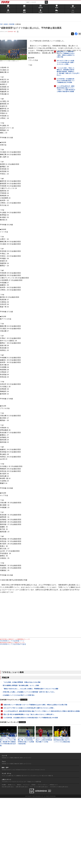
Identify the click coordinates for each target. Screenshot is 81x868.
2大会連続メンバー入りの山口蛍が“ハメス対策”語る (19, 723)
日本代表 (4, 828)
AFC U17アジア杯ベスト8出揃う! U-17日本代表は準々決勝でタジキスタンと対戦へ (26, 739)
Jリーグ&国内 (10, 828)
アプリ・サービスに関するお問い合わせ (39, 857)
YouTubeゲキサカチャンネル (8, 840)
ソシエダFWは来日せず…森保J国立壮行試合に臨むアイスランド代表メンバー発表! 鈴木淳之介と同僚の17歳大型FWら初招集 (27, 744)
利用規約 (33, 855)
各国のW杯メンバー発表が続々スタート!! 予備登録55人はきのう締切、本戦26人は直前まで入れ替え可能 (27, 733)
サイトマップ (26, 855)
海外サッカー (23, 828)
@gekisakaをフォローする (64, 120)
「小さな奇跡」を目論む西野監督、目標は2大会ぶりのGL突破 (22, 705)
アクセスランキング (16, 852)
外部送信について (54, 855)
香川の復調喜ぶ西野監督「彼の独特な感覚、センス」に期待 (22, 709)
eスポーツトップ (28, 846)
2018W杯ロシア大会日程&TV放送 (14, 667)
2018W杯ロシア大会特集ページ (13, 664)
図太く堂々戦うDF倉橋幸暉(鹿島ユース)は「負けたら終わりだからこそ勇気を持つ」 (27, 749)
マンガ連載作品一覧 (18, 846)
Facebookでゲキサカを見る (64, 124)
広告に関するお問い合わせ (8, 857)
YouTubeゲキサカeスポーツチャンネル (25, 840)
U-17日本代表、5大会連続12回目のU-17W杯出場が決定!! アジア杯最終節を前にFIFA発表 (27, 755)
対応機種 (4, 855)
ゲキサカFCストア (6, 852)
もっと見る (25, 727)
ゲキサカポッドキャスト (40, 840)
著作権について (11, 855)
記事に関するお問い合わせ (22, 857)
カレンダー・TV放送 (26, 852)
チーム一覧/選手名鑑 (36, 852)
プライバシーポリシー (43, 855)
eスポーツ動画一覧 (49, 846)
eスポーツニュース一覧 (38, 846)
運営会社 (19, 855)
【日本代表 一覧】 (13, 35)
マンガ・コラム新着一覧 (7, 846)
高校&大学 (17, 828)
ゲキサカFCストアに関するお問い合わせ (59, 857)
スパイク (29, 828)
